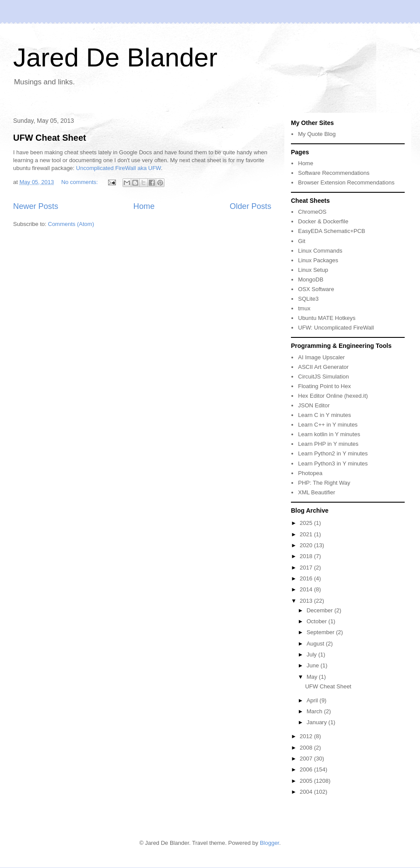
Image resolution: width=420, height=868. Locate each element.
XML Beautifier (317, 492)
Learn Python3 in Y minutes (333, 464)
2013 (307, 601)
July (313, 654)
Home (144, 206)
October (318, 621)
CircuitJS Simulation (323, 377)
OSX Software (316, 289)
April (313, 700)
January (318, 722)
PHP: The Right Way (324, 483)
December (321, 610)
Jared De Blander (115, 57)
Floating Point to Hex (324, 386)
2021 (307, 534)
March (315, 711)
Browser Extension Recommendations (346, 182)
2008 (307, 748)
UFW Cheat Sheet (50, 138)
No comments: (80, 182)
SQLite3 (308, 299)
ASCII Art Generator (323, 367)
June (314, 665)
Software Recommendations (334, 173)
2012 (307, 736)
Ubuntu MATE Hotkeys (327, 318)
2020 (307, 545)
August (316, 644)
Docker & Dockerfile (323, 221)
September (321, 632)
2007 (307, 759)
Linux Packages (318, 260)
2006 (307, 769)
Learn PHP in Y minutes (328, 444)
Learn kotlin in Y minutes (329, 434)
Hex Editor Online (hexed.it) (333, 396)
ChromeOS (312, 212)
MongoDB (311, 279)
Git (302, 241)
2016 (307, 578)
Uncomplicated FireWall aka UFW (119, 168)
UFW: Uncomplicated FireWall (336, 328)
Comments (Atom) (71, 224)
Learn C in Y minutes (324, 415)
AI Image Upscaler (321, 357)
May (313, 677)
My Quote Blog (317, 134)
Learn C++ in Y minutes (328, 425)
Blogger (269, 843)
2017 (307, 568)
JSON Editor (314, 405)
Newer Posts (36, 206)
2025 (307, 523)
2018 (307, 556)
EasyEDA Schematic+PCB (332, 231)
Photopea (310, 473)
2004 (307, 792)
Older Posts (250, 206)
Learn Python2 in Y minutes (333, 453)
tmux (304, 308)
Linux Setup (313, 270)
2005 (307, 781)
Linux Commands (320, 251)
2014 (307, 589)
